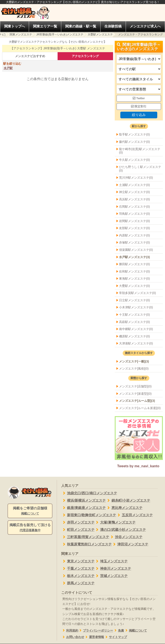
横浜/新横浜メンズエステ (83, 501)
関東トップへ (15, 26)
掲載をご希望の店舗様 (30, 511)
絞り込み (139, 115)
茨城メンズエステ (111, 576)
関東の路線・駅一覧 (81, 26)
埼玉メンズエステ (111, 561)
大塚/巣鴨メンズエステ (115, 522)
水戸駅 (8, 68)
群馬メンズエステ (78, 583)
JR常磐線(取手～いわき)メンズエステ (60, 34)
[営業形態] (139, 89)
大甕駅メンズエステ (100, 34)
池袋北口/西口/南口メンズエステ (89, 493)
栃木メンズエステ (78, 576)
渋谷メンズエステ (126, 537)
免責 (118, 631)
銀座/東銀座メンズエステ (83, 508)
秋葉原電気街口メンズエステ (86, 544)
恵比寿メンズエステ (124, 508)
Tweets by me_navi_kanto (138, 466)
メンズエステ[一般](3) (134, 361)
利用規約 (70, 631)
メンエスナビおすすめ (30, 56)
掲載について (135, 631)
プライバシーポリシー (96, 631)
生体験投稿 (113, 26)
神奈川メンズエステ (113, 569)
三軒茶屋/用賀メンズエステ (85, 537)
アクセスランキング (85, 56)
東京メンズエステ (78, 561)
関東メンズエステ (21, 34)
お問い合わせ (73, 637)
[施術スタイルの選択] (139, 79)
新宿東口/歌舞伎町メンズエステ (89, 515)
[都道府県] (139, 59)
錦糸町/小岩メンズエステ (128, 501)
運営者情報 (94, 637)
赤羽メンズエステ (78, 522)
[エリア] (139, 69)
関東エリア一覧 (45, 26)
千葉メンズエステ (78, 569)
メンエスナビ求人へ (145, 26)
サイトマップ (115, 637)
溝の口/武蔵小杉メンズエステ (120, 530)
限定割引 (139, 106)
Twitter (139, 98)
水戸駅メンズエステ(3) (134, 257)
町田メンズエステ (78, 530)
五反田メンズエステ (134, 515)
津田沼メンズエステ (130, 544)
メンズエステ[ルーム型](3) (137, 401)
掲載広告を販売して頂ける (30, 528)
